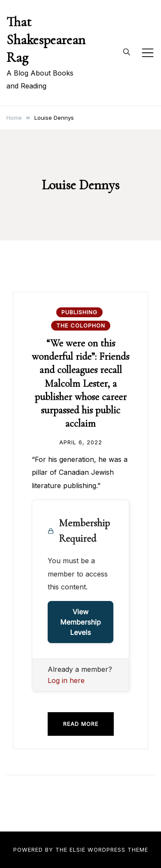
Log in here (66, 680)
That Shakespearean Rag (46, 39)
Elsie (77, 850)
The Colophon (81, 325)
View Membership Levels (80, 622)
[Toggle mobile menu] (148, 53)
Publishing (79, 312)
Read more (81, 724)
